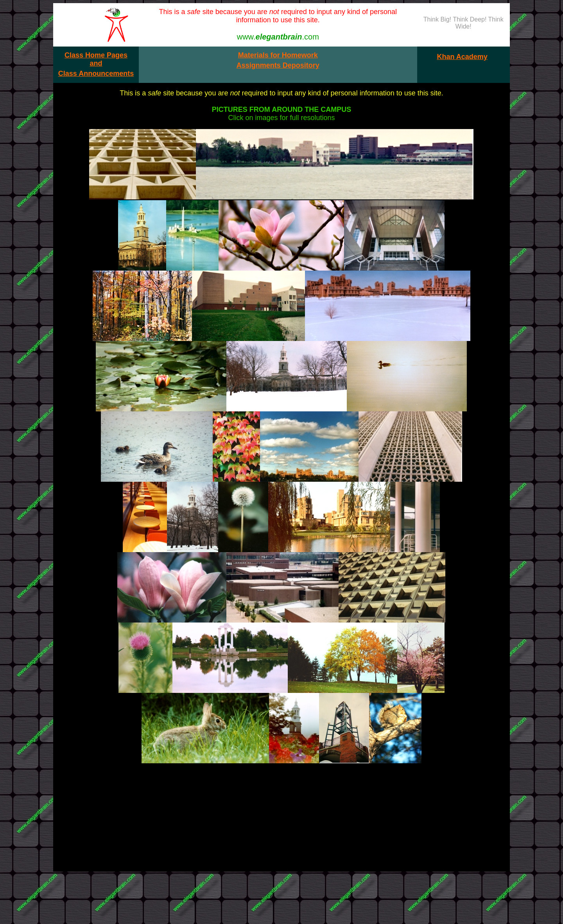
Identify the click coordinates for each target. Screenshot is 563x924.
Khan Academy (462, 57)
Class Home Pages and (96, 59)
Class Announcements (96, 74)
